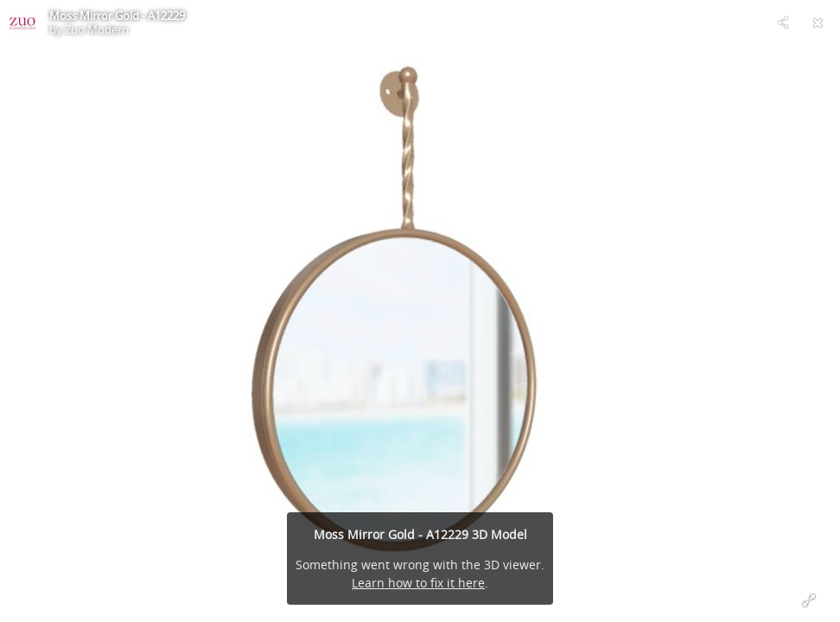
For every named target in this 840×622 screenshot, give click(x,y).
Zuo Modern (97, 29)
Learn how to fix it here (418, 583)
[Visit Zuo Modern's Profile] (22, 22)
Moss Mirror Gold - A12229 (117, 16)
